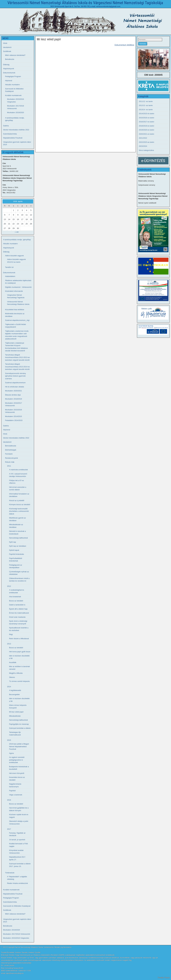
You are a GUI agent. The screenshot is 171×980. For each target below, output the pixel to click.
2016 (9, 800)
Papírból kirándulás (17, 554)
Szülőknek (7, 51)
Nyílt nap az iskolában (18, 546)
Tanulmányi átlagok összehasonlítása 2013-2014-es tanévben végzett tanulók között (17, 367)
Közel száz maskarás (17, 617)
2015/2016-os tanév (146, 118)
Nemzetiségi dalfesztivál (18, 538)
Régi (11, 634)
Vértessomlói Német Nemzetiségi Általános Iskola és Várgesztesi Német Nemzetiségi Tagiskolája (85, 3)
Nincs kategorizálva (146, 150)
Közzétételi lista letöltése (15, 310)
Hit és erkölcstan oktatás (15, 387)
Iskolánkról (7, 47)
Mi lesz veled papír (49, 39)
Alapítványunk (9, 69)
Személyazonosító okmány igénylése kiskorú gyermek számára (15, 376)
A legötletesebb (15, 690)
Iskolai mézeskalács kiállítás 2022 (16, 130)
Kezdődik (13, 662)
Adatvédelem (10, 276)
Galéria (6, 126)
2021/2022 (143, 138)
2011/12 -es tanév (146, 101)
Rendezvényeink (12, 458)
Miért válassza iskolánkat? (15, 55)
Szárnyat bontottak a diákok (20, 728)
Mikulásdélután (15, 716)
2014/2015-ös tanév (146, 114)
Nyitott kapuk (14, 550)
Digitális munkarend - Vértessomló (18, 287)
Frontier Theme (164, 978)
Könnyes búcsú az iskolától (20, 504)
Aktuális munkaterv (12, 85)
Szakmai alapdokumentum (15, 383)
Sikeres (12, 677)
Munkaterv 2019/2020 (16, 112)
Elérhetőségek (11, 450)
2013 (9, 644)
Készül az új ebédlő (17, 500)
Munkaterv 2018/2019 (14, 399)
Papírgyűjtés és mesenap (19, 724)
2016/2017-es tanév (146, 122)
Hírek (5, 43)
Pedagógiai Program (13, 76)
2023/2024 (143, 146)
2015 (9, 740)
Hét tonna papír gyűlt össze (20, 652)
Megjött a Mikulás (16, 673)
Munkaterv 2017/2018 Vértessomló (17, 934)
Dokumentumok (9, 73)
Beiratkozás (10, 59)
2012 (9, 586)
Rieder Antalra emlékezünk (17, 883)
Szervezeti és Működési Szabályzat (17, 906)
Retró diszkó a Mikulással (19, 639)
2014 (9, 687)
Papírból (12, 791)
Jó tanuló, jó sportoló (17, 840)
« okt (17, 232)
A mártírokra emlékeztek (18, 470)
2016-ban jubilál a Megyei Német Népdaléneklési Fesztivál (19, 746)
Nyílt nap (13, 542)
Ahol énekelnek (15, 597)
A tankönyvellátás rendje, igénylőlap (17, 240)
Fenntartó (9, 454)
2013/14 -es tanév (146, 110)
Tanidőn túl (9, 267)
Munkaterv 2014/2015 (14, 416)
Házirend (9, 81)
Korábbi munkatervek (13, 95)
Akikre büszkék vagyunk (14, 256)
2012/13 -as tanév (146, 105)
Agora (11, 753)
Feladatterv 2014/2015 (14, 420)
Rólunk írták (10, 462)
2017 (9, 829)
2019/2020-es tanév (146, 130)
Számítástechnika (10, 134)
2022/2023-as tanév (146, 142)
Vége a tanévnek (16, 795)
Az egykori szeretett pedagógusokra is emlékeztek (17, 760)
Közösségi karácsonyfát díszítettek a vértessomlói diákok (19, 511)
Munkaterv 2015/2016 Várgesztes (16, 938)
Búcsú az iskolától (16, 601)
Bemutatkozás (11, 446)
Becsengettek (14, 694)
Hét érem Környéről (17, 773)
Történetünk (10, 873)
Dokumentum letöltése (124, 45)
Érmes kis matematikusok (19, 613)
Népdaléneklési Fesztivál (13, 138)
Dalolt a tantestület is (17, 605)
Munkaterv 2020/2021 (14, 391)
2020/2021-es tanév (146, 134)
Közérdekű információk (14, 291)
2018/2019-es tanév (146, 126)
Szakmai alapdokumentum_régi (17, 320)
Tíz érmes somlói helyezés (19, 681)
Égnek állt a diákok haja (18, 609)
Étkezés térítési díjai (13, 395)
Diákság (6, 65)
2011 (9, 466)
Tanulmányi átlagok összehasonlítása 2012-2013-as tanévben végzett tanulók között (17, 357)
